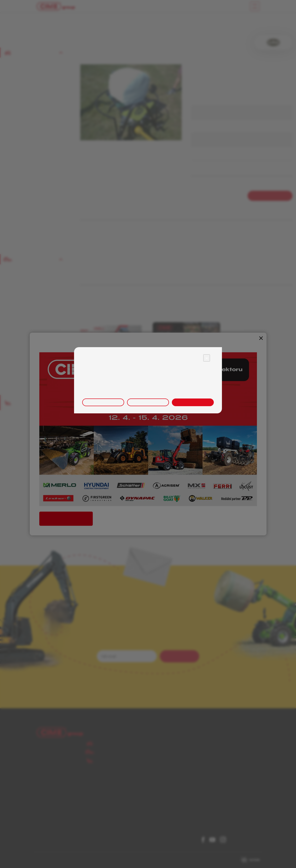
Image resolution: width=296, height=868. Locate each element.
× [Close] (207, 358)
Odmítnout (148, 402)
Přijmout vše (193, 402)
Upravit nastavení (103, 402)
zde (202, 390)
